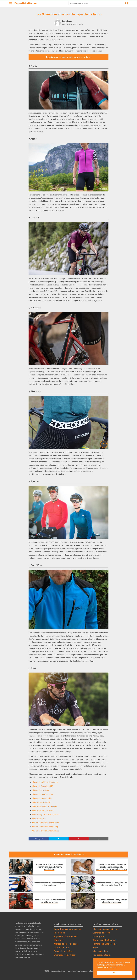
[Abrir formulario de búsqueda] (127, 3)
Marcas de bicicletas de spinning (45, 827)
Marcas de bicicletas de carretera (46, 823)
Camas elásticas (62, 947)
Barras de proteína (63, 951)
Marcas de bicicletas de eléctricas (46, 831)
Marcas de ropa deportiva (43, 794)
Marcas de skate (39, 819)
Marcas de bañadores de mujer (44, 806)
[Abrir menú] (10, 3)
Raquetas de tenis (101, 955)
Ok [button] (114, 973)
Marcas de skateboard (41, 802)
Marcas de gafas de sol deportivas (46, 814)
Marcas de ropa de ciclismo (106, 929)
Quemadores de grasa (65, 955)
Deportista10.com (25, 3)
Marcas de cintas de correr (43, 810)
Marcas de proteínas (40, 790)
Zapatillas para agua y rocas (67, 929)
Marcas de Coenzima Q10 (43, 786)
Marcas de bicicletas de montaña (45, 782)
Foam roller (60, 933)
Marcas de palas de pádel (42, 798)
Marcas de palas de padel (66, 944)
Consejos (79, 24)
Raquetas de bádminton (104, 940)
